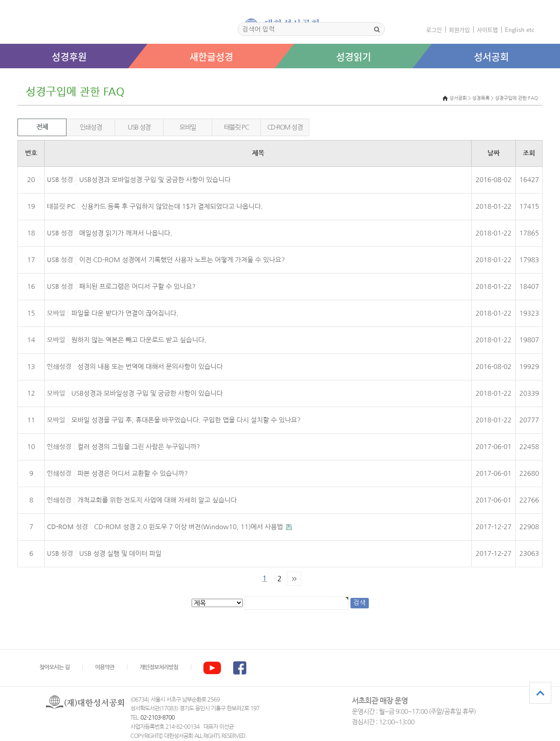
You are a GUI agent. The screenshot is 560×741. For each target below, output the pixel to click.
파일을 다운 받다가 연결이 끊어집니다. (125, 313)
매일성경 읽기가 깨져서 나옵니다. (126, 233)
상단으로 (540, 693)
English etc (520, 30)
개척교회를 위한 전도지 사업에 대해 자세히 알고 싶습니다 (157, 500)
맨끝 (294, 579)
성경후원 (69, 56)
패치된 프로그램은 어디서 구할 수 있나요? (137, 286)
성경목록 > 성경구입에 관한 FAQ (505, 98)
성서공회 (491, 56)
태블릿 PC (236, 127)
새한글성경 (211, 56)
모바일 (188, 127)
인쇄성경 (91, 127)
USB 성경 (139, 127)
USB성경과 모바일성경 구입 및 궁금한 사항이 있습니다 (155, 180)
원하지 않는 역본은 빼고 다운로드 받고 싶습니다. (139, 340)
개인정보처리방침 (159, 667)
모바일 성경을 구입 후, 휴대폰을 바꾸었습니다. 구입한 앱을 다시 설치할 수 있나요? (186, 420)
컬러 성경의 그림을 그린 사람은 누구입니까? (139, 447)
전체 (42, 127)
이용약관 (105, 667)
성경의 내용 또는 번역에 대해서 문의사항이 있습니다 (150, 367)
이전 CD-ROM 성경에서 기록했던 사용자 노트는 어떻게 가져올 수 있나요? (182, 260)
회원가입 (459, 30)
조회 (529, 153)
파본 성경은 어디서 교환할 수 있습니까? (133, 473)
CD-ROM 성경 (285, 127)
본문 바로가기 (0, 77)
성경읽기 (353, 56)
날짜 (493, 153)
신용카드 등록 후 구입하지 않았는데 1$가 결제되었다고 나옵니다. (172, 206)
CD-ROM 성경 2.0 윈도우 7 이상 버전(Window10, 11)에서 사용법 (189, 527)
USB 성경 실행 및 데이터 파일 (120, 553)
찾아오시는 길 (54, 667)
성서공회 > (460, 98)
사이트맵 (487, 30)
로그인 (434, 30)
